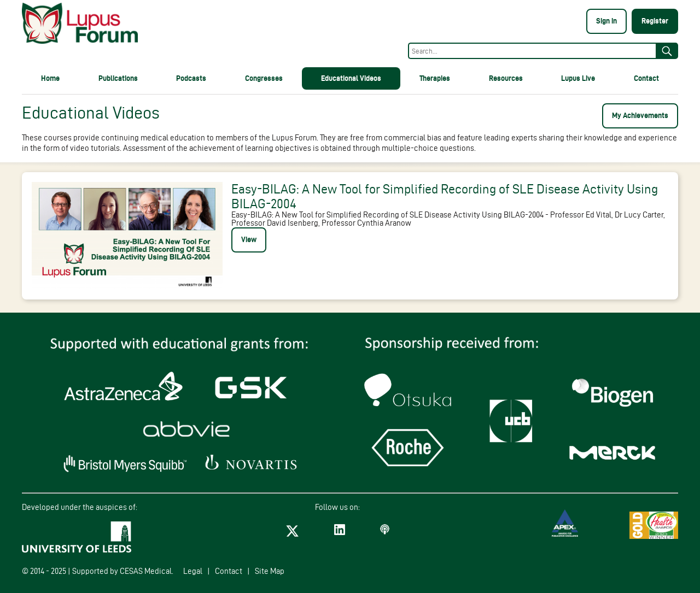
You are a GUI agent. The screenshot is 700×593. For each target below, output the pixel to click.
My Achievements (640, 115)
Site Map (270, 571)
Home (50, 78)
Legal (193, 571)
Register (655, 21)
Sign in (606, 21)
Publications (118, 78)
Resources (506, 78)
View (249, 239)
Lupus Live (578, 78)
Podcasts (191, 78)
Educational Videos (351, 78)
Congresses (264, 78)
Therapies (435, 78)
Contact (646, 78)
